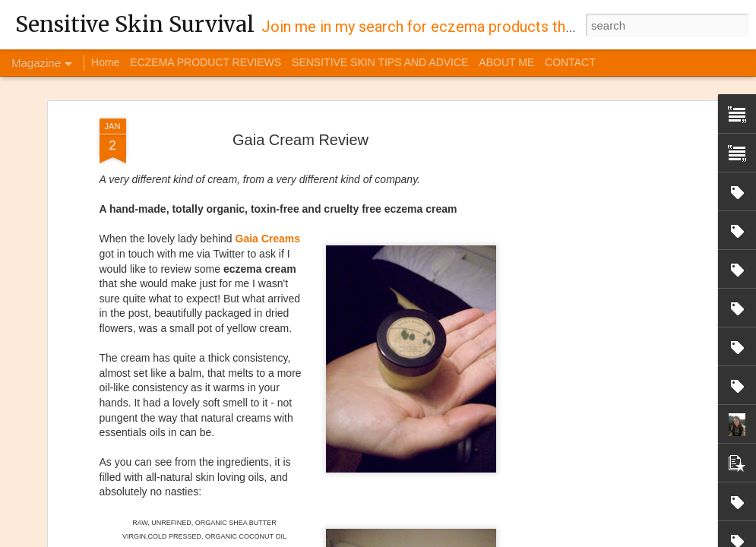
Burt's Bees (501, 471)
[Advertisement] (586, 109)
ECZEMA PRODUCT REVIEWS (206, 62)
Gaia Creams (268, 128)
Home (105, 62)
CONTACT (570, 62)
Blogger (525, 539)
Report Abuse (570, 539)
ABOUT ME (506, 62)
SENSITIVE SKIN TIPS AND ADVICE (380, 62)
